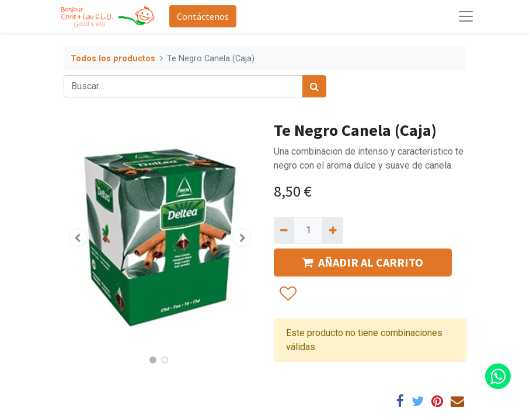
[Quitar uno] (284, 230)
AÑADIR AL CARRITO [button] (363, 262)
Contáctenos (203, 16)
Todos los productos (113, 59)
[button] (78, 237)
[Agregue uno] (332, 230)
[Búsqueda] (314, 86)
